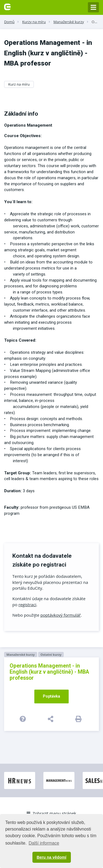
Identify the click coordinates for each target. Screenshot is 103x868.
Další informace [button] (44, 843)
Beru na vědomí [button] (52, 857)
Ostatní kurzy (51, 655)
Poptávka (51, 696)
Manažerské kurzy (69, 22)
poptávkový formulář (61, 615)
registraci (27, 605)
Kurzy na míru (34, 22)
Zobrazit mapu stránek (51, 813)
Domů (9, 22)
